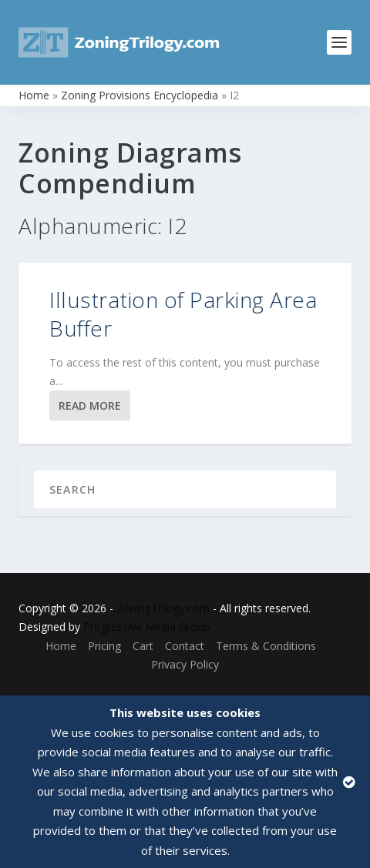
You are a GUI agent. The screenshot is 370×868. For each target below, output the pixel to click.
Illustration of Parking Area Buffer (183, 313)
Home (34, 95)
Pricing (104, 646)
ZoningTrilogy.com (163, 608)
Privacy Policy (185, 664)
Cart (143, 646)
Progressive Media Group (146, 627)
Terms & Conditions (266, 646)
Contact (185, 646)
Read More (90, 406)
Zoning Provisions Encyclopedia (140, 95)
